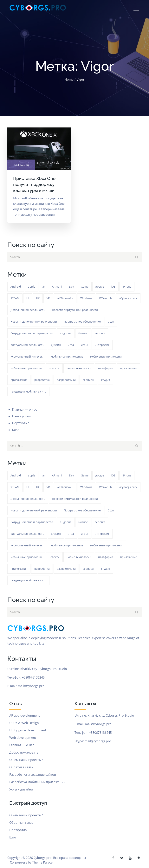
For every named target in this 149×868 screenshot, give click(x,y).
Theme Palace (42, 862)
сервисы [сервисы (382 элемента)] (88, 380)
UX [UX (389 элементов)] (38, 298)
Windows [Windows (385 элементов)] (86, 298)
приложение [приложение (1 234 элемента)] (129, 368)
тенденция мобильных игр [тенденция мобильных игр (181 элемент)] (28, 391)
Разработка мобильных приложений (37, 782)
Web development (23, 738)
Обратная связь (21, 767)
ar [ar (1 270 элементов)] (44, 287)
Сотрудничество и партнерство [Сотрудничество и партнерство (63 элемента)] (32, 333)
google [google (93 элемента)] (100, 287)
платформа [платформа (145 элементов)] (106, 368)
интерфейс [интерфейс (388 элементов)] (102, 345)
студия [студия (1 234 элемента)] (106, 380)
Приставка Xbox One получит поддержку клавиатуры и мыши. (34, 184)
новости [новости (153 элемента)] (54, 368)
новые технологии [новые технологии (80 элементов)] (79, 368)
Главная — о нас (24, 409)
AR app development (25, 715)
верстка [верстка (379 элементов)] (100, 333)
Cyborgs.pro (43, 858)
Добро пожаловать (24, 752)
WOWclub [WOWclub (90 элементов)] (106, 298)
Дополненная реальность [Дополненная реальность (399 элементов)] (28, 310)
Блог (16, 430)
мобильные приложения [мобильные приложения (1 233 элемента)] (107, 356)
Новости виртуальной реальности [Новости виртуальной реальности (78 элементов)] (75, 310)
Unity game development (28, 730)
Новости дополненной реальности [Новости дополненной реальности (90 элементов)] (34, 321)
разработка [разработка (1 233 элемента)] (42, 380)
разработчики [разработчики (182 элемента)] (66, 380)
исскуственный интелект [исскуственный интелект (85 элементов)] (27, 356)
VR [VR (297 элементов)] (48, 298)
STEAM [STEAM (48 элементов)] (15, 298)
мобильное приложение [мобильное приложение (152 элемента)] (67, 356)
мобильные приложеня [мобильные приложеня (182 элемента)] (26, 368)
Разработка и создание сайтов (33, 775)
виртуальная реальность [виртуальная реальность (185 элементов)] (27, 345)
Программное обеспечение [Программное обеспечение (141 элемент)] (82, 321)
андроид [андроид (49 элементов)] (66, 333)
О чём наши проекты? (26, 760)
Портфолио (21, 423)
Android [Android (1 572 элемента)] (16, 287)
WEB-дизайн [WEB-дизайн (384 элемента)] (65, 298)
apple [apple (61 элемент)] (32, 287)
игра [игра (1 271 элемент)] (71, 345)
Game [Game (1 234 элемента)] (85, 287)
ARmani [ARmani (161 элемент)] (57, 287)
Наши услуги (22, 416)
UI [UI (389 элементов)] (28, 298)
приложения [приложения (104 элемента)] (19, 380)
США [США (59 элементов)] (111, 321)
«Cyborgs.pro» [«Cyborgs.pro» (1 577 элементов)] (128, 298)
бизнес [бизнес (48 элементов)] (83, 333)
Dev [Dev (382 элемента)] (71, 287)
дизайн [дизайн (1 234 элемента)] (56, 345)
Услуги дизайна (21, 789)
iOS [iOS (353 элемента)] (113, 287)
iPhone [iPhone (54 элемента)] (127, 287)
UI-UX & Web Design (24, 723)
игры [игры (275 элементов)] (84, 345)
